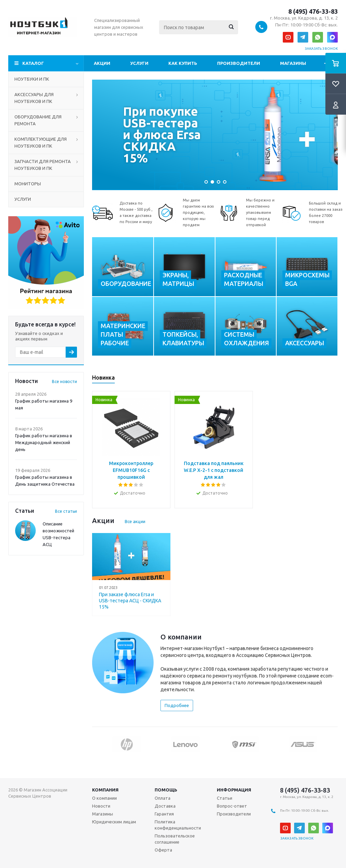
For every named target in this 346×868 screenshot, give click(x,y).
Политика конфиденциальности (178, 825)
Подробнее (177, 705)
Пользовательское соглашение (175, 839)
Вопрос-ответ (232, 806)
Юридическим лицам (114, 822)
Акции (102, 63)
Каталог (33, 63)
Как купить (183, 63)
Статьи (225, 798)
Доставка (165, 806)
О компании (104, 798)
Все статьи (66, 511)
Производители (239, 63)
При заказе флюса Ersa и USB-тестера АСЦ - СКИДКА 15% (130, 601)
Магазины (293, 63)
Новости (101, 806)
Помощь (166, 790)
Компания (105, 790)
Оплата (163, 798)
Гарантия (164, 814)
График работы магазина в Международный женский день (44, 442)
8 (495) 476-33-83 (313, 11)
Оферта (163, 850)
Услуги (139, 63)
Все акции (135, 521)
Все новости (64, 381)
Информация (234, 790)
